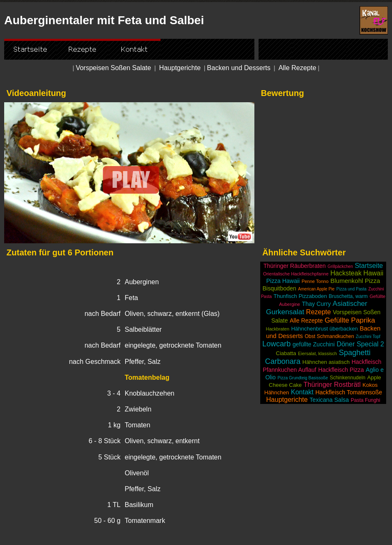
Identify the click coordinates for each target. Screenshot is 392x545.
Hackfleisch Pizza (341, 370)
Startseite (369, 266)
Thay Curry (316, 304)
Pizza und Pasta (352, 289)
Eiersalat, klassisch (317, 353)
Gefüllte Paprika (350, 320)
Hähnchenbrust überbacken (324, 329)
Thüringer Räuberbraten (295, 266)
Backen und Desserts (239, 68)
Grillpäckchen (340, 266)
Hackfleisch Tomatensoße (349, 392)
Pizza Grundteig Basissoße (303, 378)
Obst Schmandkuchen (329, 336)
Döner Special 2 (360, 344)
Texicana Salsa (329, 400)
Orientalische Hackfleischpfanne (296, 274)
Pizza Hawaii (283, 281)
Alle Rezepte (298, 68)
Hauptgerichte (180, 68)
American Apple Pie (316, 289)
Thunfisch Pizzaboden (300, 296)
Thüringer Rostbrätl (332, 385)
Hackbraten (278, 329)
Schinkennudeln (348, 378)
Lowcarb (276, 344)
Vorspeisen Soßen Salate (114, 68)
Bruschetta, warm (348, 296)
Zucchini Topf (368, 337)
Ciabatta (286, 353)
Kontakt (302, 392)
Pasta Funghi (366, 400)
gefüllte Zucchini (314, 344)
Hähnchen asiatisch (326, 362)
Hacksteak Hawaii (357, 273)
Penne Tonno (315, 281)
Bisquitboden (279, 288)
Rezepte (319, 312)
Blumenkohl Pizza (355, 281)
